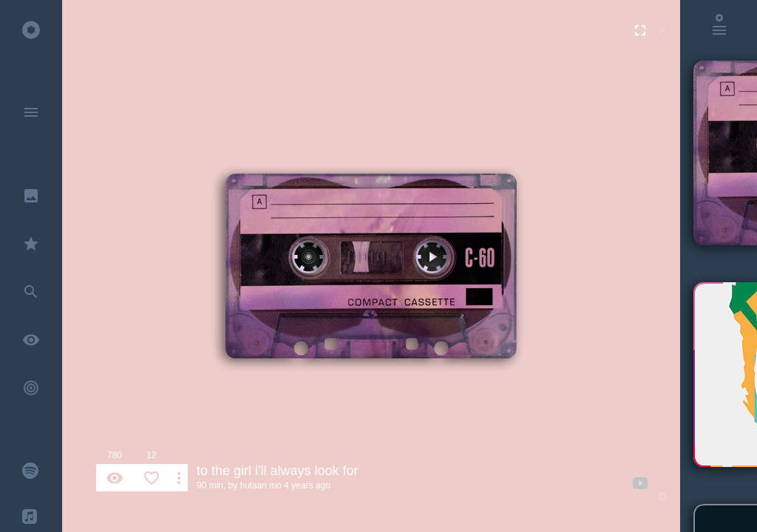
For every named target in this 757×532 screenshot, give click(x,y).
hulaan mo (261, 485)
